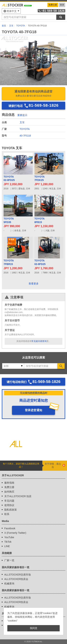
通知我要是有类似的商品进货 (33, 94)
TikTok (8, 542)
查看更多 (34, 284)
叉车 (22, 122)
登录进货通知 (34, 410)
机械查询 (9, 584)
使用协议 (9, 505)
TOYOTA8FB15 (40, 220)
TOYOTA (25, 129)
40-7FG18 (25, 136)
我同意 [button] (34, 628)
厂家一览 (9, 560)
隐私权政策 (11, 510)
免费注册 (53, 5)
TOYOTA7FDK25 (40, 178)
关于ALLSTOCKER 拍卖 (18, 496)
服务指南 (9, 483)
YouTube (9, 537)
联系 (7, 514)
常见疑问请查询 (39, 341)
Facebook (10, 528)
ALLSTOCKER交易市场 (18, 575)
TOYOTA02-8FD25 (9, 178)
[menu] (11, 11)
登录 (62, 5)
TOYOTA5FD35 (9, 220)
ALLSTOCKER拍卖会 (16, 579)
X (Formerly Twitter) (15, 533)
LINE (7, 546)
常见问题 (9, 501)
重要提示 (22, 115)
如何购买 (9, 492)
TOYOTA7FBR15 (9, 262)
